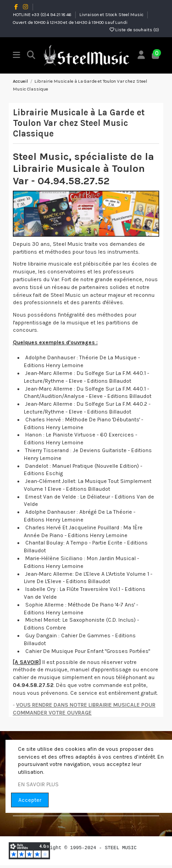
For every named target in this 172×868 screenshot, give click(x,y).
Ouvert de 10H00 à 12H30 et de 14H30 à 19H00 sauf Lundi (70, 23)
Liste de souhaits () (134, 30)
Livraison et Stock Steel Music (112, 15)
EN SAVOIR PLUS (38, 784)
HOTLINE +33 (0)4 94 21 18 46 (43, 15)
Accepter (30, 800)
